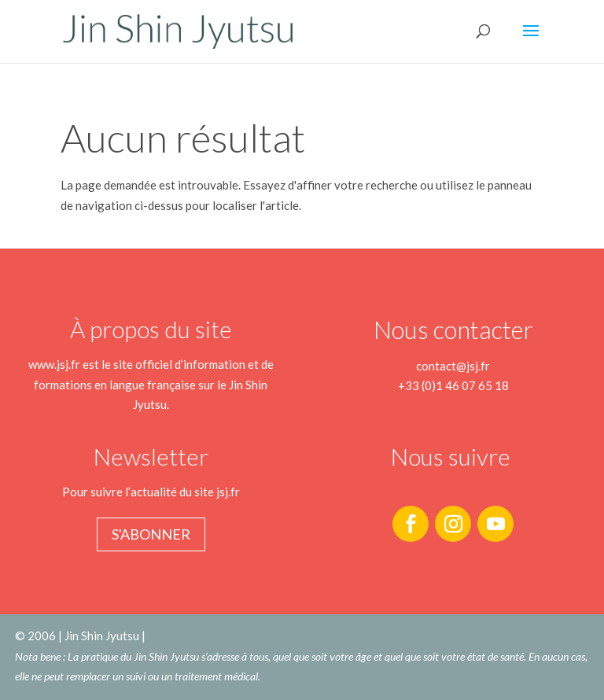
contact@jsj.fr (453, 366)
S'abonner (151, 534)
